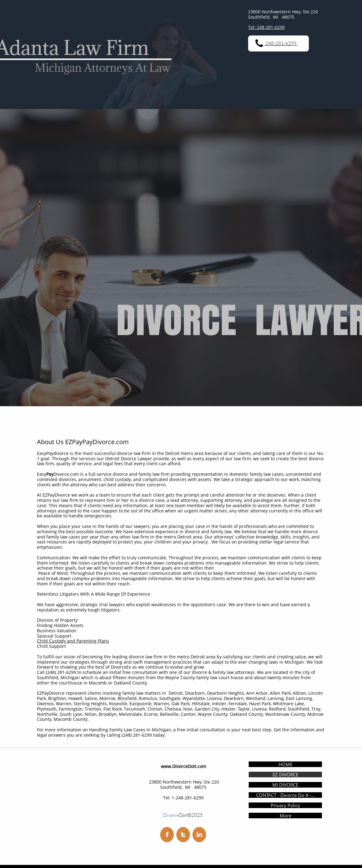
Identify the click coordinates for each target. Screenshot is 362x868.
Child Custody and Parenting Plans (73, 641)
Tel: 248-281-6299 (266, 27)
